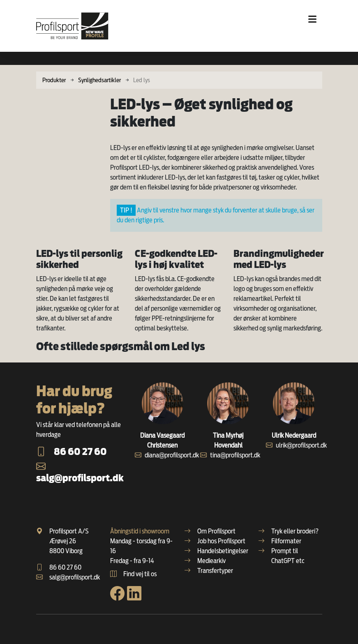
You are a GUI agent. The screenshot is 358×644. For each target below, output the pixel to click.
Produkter (54, 80)
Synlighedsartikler (99, 80)
